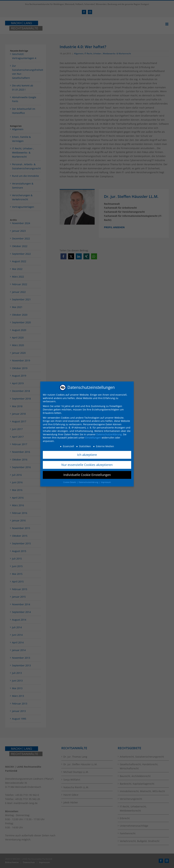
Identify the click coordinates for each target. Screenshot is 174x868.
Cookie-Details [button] (70, 482)
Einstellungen (93, 438)
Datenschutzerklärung (109, 434)
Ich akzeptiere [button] (87, 455)
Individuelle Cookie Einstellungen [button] (87, 475)
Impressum (106, 482)
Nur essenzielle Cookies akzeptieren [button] (87, 465)
